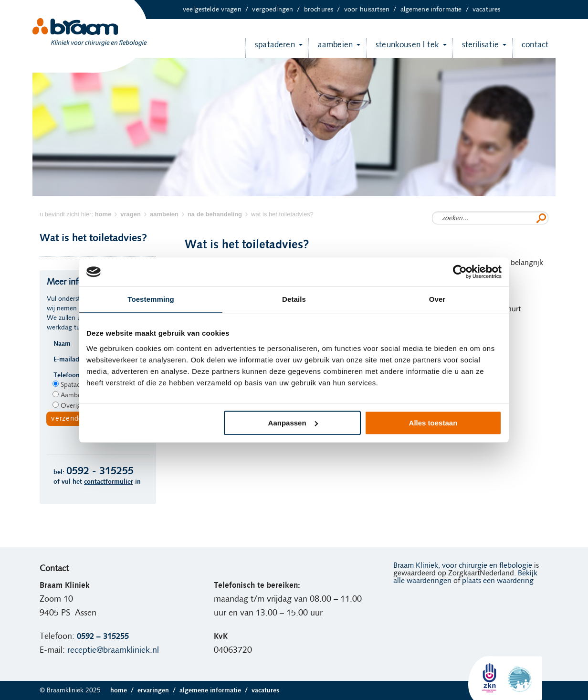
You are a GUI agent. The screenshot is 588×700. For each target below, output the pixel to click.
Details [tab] (294, 299)
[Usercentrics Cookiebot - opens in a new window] (460, 272)
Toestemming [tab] (151, 299)
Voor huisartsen (372, 10)
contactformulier (109, 482)
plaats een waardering (498, 581)
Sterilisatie (476, 48)
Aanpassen (293, 423)
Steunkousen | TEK (403, 48)
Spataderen (270, 48)
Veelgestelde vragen (217, 10)
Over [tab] (437, 299)
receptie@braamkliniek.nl (113, 650)
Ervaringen (158, 690)
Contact (530, 48)
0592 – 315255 (103, 636)
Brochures (324, 10)
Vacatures (486, 10)
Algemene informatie (436, 10)
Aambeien (331, 48)
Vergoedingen (278, 10)
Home (124, 690)
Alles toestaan (433, 423)
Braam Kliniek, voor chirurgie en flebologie (463, 565)
